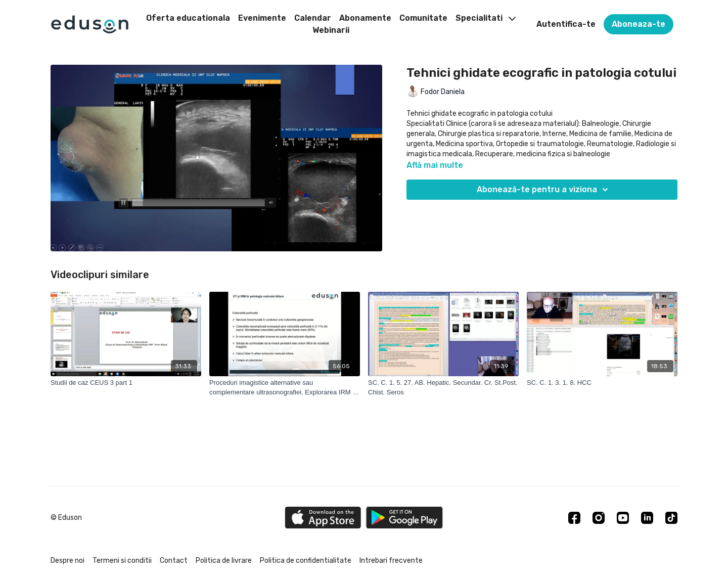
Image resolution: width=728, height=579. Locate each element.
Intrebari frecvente (391, 561)
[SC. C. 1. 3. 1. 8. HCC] (602, 383)
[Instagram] (599, 518)
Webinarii (331, 30)
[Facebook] (574, 518)
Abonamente (365, 18)
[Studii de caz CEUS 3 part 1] (126, 383)
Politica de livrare (224, 561)
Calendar (313, 18)
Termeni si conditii (122, 561)
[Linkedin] (647, 518)
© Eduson (66, 518)
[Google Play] (404, 518)
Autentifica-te (566, 24)
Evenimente (262, 18)
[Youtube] (623, 518)
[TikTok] (671, 518)
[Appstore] (323, 518)
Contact (174, 561)
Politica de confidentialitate (306, 561)
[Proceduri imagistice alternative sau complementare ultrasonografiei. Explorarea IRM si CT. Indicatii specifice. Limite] (285, 388)
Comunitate (423, 18)
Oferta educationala (188, 18)
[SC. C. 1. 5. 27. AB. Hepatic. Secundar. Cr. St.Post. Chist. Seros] (443, 388)
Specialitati (486, 18)
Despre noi (67, 561)
